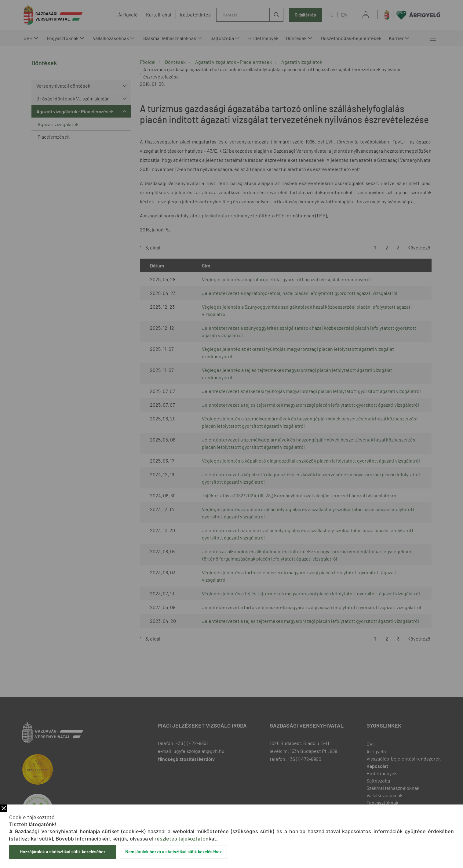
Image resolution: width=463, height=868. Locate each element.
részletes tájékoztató (180, 838)
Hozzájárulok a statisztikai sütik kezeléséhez (62, 852)
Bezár (4, 808)
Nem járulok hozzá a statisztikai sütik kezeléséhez (173, 852)
